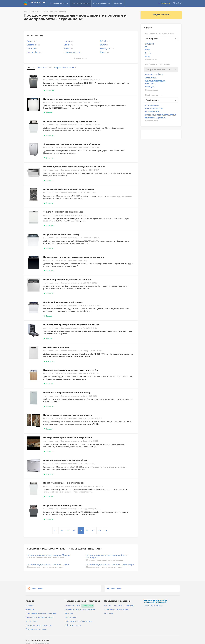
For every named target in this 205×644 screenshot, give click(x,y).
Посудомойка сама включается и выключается (68, 76)
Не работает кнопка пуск (56, 347)
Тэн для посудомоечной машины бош (63, 212)
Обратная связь (73, 625)
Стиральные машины (155, 81)
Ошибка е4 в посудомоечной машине (63, 302)
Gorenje (32, 49)
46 (87, 531)
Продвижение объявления (78, 621)
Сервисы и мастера (59, 3)
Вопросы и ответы (81, 3)
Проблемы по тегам (155, 95)
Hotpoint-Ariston (73, 52)
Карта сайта (31, 621)
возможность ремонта (156, 118)
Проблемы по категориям (157, 64)
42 (62, 531)
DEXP (104, 45)
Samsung (150, 44)
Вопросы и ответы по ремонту (119, 606)
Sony (147, 50)
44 (74, 531)
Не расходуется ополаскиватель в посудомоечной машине (74, 167)
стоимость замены (154, 108)
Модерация (71, 617)
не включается (152, 105)
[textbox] (161, 70)
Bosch (148, 53)
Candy (68, 45)
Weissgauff (107, 49)
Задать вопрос (161, 15)
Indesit (68, 49)
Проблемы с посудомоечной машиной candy (67, 393)
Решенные (44, 68)
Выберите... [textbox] (153, 39)
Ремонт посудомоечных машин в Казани (48, 565)
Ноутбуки (150, 87)
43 (68, 531)
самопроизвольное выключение (160, 115)
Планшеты (150, 84)
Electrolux (33, 45)
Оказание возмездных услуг (40, 617)
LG (146, 47)
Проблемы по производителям (160, 34)
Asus (147, 56)
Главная (29, 606)
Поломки (109, 614)
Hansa (68, 41)
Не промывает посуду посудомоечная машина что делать (74, 257)
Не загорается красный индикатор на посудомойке (70, 99)
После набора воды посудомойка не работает (67, 280)
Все (31, 68)
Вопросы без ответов (65, 68)
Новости (118, 3)
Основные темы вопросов (38, 625)
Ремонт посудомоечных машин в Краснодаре (110, 565)
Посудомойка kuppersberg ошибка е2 (63, 506)
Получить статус (73, 606)
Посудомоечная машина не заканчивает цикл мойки (71, 370)
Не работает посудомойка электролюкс (64, 483)
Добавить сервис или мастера (80, 610)
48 (100, 531)
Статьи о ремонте (102, 3)
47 (93, 531)
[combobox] (161, 39)
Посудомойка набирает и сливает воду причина (69, 189)
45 (81, 531)
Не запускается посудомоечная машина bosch (68, 415)
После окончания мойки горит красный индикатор (70, 122)
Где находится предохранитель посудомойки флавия (71, 325)
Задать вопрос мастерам (116, 610)
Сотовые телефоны (154, 74)
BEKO (105, 41)
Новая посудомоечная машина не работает (66, 460)
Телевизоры (151, 77)
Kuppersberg (35, 52)
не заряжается (152, 111)
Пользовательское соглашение (41, 614)
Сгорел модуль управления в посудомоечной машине (72, 144)
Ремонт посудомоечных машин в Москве (48, 555)
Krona (104, 52)
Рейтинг (69, 614)
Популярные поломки (36, 629)
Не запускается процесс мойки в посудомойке (68, 438)
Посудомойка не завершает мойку (61, 235)
